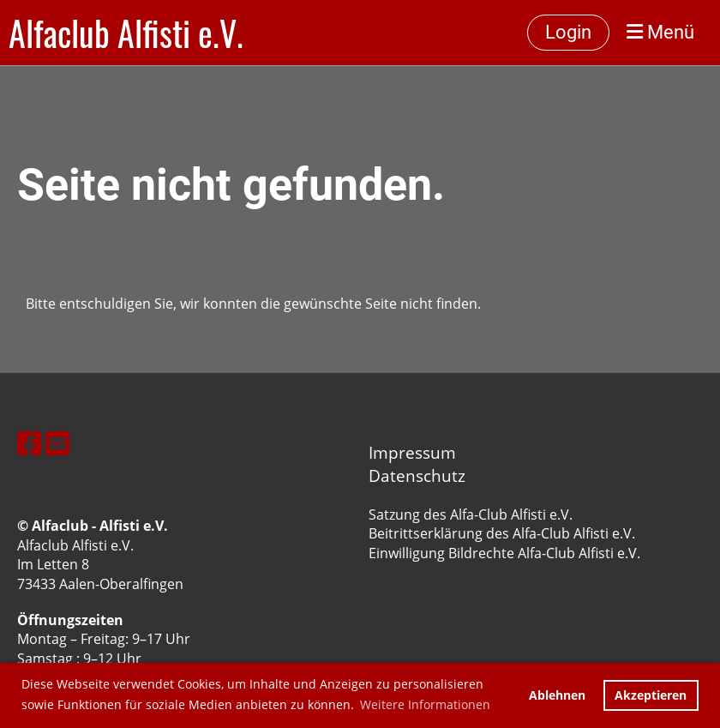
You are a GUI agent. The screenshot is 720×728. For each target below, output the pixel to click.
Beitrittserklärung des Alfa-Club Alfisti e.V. (502, 533)
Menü (660, 32)
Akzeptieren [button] (651, 695)
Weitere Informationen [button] (425, 704)
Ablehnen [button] (557, 695)
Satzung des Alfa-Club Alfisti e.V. (471, 514)
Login (568, 32)
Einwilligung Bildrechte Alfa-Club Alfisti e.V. (504, 553)
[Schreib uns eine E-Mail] (57, 443)
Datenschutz (417, 475)
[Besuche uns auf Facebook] (29, 443)
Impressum (412, 452)
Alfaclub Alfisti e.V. (126, 33)
